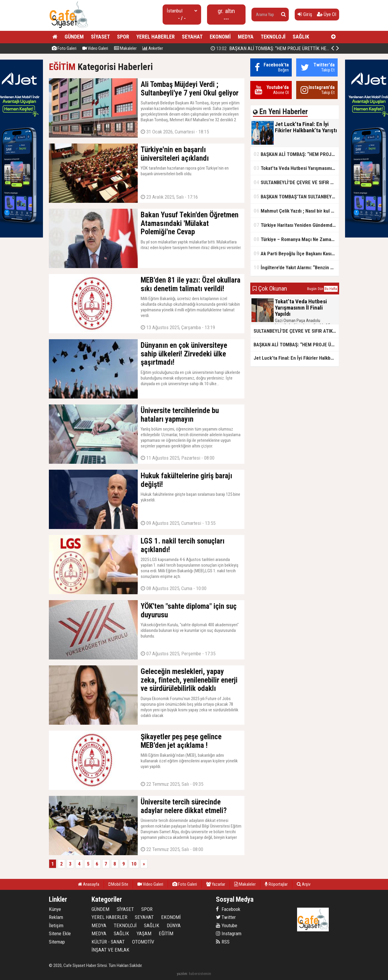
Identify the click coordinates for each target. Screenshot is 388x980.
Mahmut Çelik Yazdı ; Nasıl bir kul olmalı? (296, 211)
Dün (321, 289)
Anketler (153, 48)
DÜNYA (174, 925)
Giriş (305, 14)
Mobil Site (118, 884)
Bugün (312, 289)
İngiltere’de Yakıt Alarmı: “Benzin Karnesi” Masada (296, 267)
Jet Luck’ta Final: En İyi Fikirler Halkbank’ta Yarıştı (271, 48)
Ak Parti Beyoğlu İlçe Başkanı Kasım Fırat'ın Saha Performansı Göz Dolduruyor (296, 253)
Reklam (56, 917)
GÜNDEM (74, 37)
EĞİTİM (62, 67)
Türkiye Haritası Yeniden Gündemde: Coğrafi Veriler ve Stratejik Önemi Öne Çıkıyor (296, 225)
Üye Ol (327, 14)
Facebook (228, 909)
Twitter (226, 917)
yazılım (182, 974)
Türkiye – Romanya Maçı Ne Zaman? (295, 239)
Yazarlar (216, 884)
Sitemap (57, 942)
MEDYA (246, 37)
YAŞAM (144, 933)
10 (134, 864)
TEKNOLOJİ (273, 37)
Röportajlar (276, 884)
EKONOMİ (220, 37)
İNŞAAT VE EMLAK (110, 950)
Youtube (227, 925)
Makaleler (125, 48)
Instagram (229, 933)
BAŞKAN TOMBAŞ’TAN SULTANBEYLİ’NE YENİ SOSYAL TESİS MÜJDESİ (296, 196)
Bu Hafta (331, 289)
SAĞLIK (301, 37)
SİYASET (100, 37)
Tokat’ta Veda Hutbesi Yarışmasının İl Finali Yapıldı (296, 168)
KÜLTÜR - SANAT (108, 942)
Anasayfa (89, 884)
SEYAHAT (192, 37)
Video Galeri (95, 48)
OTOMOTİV (143, 942)
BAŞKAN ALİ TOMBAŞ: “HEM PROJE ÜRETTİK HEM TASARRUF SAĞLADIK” (296, 154)
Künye (55, 909)
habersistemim (200, 974)
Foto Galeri (64, 48)
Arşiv (304, 884)
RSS (223, 942)
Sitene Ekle (60, 933)
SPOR (123, 37)
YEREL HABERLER (155, 37)
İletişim (56, 925)
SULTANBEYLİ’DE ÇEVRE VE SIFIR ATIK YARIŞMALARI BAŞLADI (296, 182)
